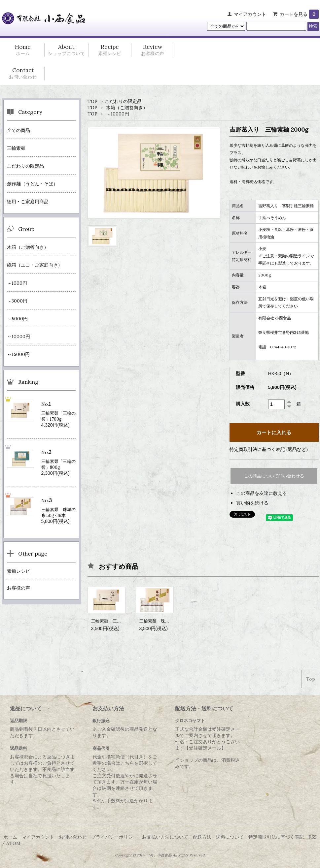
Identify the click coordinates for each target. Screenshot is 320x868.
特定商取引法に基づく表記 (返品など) (269, 449)
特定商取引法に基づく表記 (276, 837)
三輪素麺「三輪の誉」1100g (118, 621)
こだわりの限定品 (123, 101)
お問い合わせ (73, 837)
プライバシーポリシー (114, 837)
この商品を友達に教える (262, 493)
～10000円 (118, 114)
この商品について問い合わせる (274, 476)
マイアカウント (250, 14)
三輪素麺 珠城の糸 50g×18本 (168, 621)
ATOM (13, 843)
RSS (313, 837)
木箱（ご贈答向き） (127, 108)
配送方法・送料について (218, 837)
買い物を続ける (252, 503)
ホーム (10, 837)
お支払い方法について (165, 837)
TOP (92, 101)
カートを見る (299, 14)
